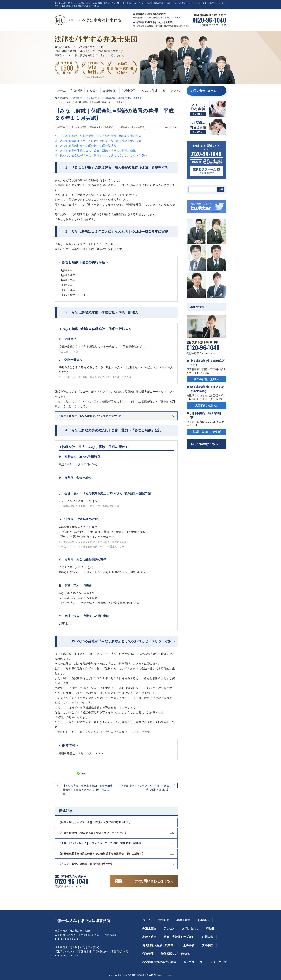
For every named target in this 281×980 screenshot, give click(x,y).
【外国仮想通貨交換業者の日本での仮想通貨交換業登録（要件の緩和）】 (102, 854)
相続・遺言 (149, 937)
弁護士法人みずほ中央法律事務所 (82, 921)
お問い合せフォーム (204, 91)
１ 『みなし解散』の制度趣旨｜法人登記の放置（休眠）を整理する (98, 136)
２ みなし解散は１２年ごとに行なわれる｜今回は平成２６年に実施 (98, 141)
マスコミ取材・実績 (153, 91)
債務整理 (148, 954)
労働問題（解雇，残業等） (159, 945)
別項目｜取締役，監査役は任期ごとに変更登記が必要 (90, 416)
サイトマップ (218, 962)
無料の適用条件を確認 (94, 77)
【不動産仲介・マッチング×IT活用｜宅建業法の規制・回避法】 (144, 788)
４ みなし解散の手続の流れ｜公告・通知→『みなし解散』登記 (95, 150)
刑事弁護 (189, 945)
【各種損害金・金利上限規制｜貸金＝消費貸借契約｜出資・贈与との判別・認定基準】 (88, 790)
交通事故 (207, 945)
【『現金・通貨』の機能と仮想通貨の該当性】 (86, 864)
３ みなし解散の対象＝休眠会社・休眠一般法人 (86, 146)
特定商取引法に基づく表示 (159, 962)
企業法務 (64, 98)
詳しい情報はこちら (205, 444)
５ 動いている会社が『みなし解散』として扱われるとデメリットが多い (101, 155)
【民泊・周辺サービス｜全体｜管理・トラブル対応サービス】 (95, 822)
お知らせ (164, 920)
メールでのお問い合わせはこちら (149, 881)
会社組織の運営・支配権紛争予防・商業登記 (121, 98)
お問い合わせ (190, 928)
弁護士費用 (128, 91)
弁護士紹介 (110, 91)
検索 (221, 189)
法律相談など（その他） (176, 954)
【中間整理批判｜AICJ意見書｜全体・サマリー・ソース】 (93, 833)
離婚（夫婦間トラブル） (179, 937)
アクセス (176, 91)
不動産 (210, 928)
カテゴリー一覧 (193, 962)
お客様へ (92, 91)
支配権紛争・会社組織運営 (85, 98)
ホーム (62, 91)
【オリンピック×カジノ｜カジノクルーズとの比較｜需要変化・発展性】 (101, 843)
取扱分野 (76, 91)
